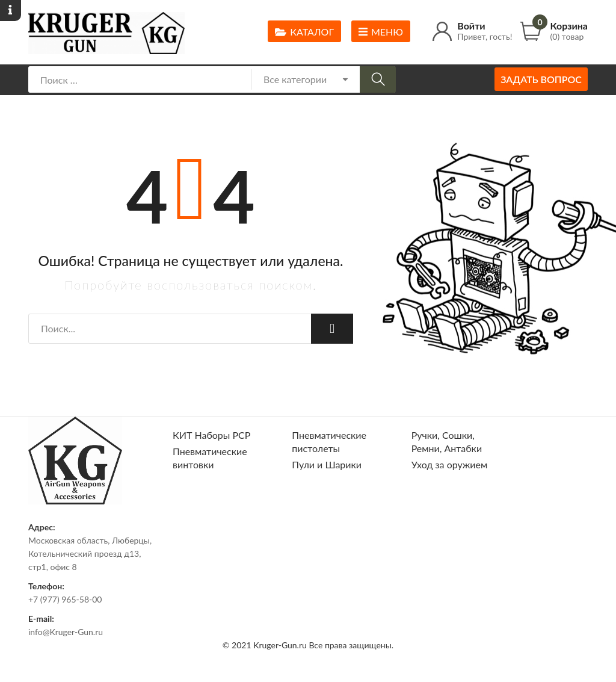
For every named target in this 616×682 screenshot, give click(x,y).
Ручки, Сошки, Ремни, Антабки (447, 442)
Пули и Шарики (327, 464)
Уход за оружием (450, 464)
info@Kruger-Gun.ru (66, 632)
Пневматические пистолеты (329, 442)
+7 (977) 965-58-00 (65, 599)
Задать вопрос (541, 79)
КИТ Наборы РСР (211, 435)
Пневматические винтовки (210, 458)
